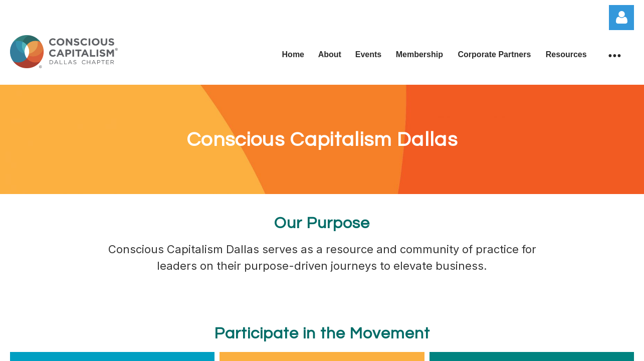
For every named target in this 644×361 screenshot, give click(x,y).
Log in (621, 18)
